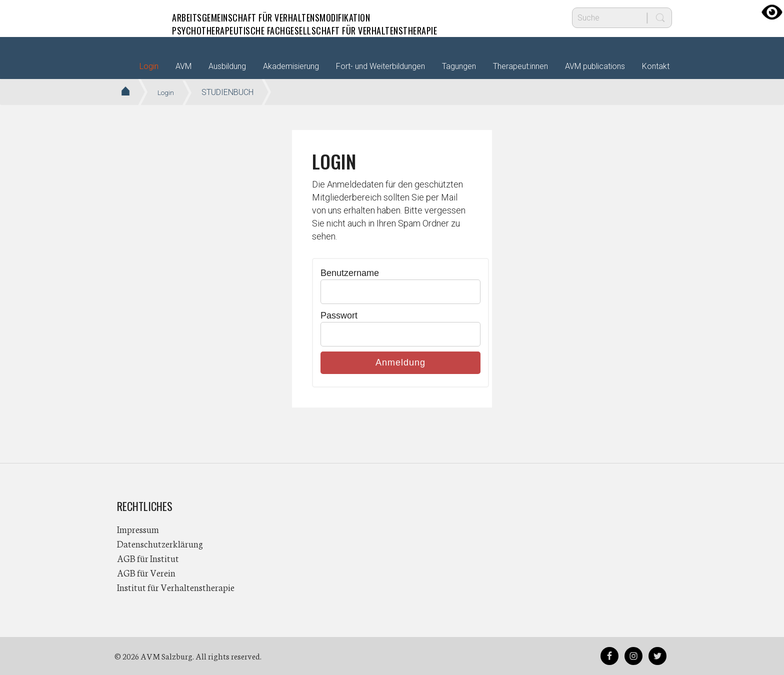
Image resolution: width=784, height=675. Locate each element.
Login (149, 66)
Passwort (339, 315)
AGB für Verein (146, 572)
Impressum (138, 529)
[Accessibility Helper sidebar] (772, 12)
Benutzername (350, 273)
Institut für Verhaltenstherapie (176, 587)
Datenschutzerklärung (160, 543)
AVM (137, 17)
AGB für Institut (148, 558)
